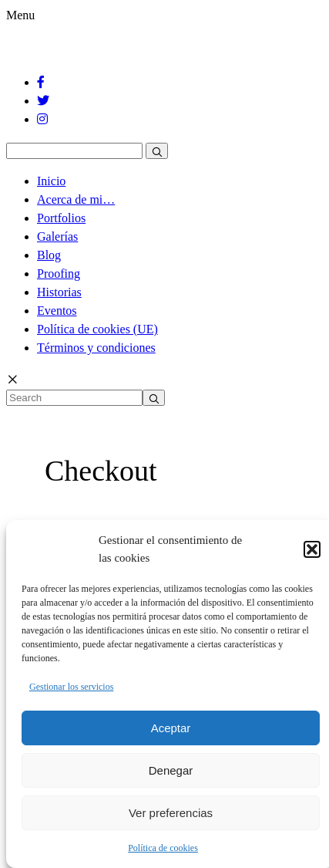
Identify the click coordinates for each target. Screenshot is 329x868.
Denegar (171, 770)
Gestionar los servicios (71, 687)
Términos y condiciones (96, 348)
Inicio (51, 181)
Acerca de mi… (76, 199)
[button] (312, 549)
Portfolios (61, 218)
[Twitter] (44, 101)
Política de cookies (163, 848)
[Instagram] (43, 119)
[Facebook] (42, 82)
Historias (59, 292)
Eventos (57, 311)
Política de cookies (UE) (97, 329)
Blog (49, 255)
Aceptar (171, 728)
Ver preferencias (171, 813)
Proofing (59, 274)
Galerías (57, 236)
